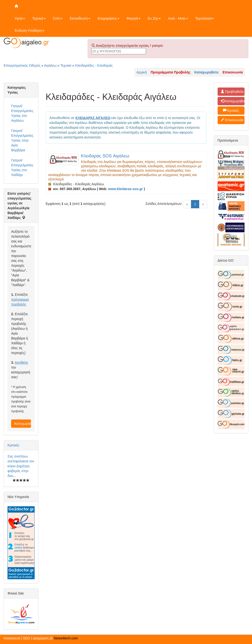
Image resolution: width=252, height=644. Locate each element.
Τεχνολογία (205, 18)
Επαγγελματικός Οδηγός (22, 65)
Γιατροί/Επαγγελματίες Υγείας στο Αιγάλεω (22, 113)
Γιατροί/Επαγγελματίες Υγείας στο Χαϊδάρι (22, 168)
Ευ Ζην (154, 18)
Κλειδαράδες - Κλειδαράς (94, 65)
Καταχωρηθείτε (23, 424)
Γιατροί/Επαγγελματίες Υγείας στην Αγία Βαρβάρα (22, 140)
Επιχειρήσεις (108, 18)
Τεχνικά (39, 18)
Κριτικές (13, 445)
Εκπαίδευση (80, 18)
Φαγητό (134, 18)
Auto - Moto (178, 18)
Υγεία (20, 18)
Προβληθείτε (232, 92)
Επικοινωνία (232, 120)
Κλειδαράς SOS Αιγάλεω (105, 156)
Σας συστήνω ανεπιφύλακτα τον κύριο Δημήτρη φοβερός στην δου (21, 466)
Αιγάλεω (50, 65)
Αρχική (142, 72)
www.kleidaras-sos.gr (126, 189)
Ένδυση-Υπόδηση (29, 31)
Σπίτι (58, 18)
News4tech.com (66, 638)
